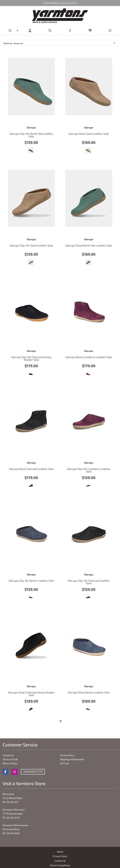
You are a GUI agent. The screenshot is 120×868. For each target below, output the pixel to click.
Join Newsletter (33, 772)
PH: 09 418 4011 (11, 802)
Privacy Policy (67, 755)
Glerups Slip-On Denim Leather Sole (31, 533)
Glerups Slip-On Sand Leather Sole (31, 198)
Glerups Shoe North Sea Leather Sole (89, 198)
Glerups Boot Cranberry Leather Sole (89, 310)
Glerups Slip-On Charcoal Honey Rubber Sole (31, 310)
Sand (88, 150)
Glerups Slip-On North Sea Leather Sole (31, 86)
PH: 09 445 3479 (11, 818)
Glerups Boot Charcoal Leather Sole (31, 422)
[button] (10, 31)
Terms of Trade (10, 759)
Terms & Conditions (60, 865)
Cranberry (88, 374)
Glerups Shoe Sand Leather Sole (89, 86)
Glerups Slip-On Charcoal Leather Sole (89, 533)
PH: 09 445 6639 (11, 833)
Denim (31, 597)
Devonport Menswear (14, 810)
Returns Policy (10, 763)
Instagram (15, 772)
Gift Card (64, 763)
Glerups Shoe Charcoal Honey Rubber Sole (31, 645)
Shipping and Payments (72, 759)
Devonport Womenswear (15, 825)
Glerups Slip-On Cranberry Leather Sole (89, 422)
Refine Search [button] (60, 43)
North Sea (31, 150)
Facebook (5, 772)
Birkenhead (8, 794)
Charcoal (31, 374)
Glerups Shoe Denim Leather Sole (89, 645)
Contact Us (8, 755)
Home (60, 852)
